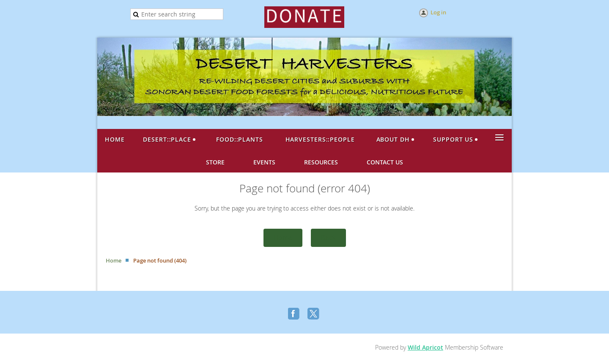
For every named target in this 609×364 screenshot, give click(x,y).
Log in (438, 12)
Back (328, 238)
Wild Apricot (425, 347)
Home (283, 238)
